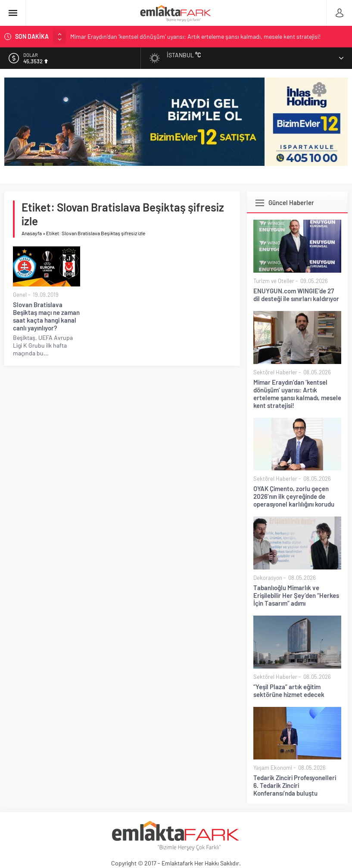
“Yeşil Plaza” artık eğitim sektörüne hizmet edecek (289, 691)
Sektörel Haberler (275, 372)
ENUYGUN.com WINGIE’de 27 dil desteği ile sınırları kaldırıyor (296, 295)
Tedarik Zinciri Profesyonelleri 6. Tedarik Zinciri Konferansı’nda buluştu (295, 785)
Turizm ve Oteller (274, 281)
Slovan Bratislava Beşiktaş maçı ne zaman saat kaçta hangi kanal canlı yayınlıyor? (46, 316)
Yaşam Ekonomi (273, 768)
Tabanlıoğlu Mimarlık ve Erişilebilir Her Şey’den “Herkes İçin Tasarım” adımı (296, 595)
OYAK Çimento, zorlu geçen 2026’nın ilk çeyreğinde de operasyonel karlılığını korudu (294, 496)
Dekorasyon (268, 578)
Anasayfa (32, 233)
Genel (20, 295)
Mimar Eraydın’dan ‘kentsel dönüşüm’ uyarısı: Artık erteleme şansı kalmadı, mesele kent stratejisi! (195, 36)
